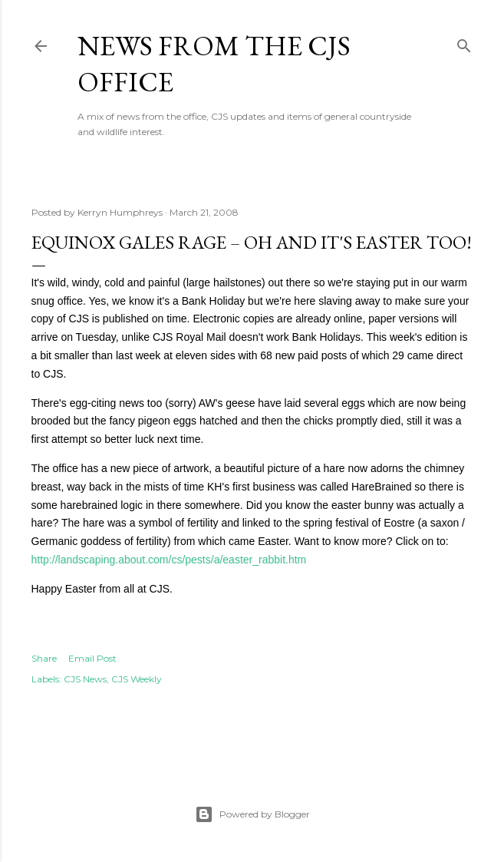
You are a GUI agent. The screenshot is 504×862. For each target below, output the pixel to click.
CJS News (85, 679)
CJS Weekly (137, 679)
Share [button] (44, 658)
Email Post (92, 658)
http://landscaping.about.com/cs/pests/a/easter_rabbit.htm (169, 560)
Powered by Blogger (252, 814)
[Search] (464, 43)
